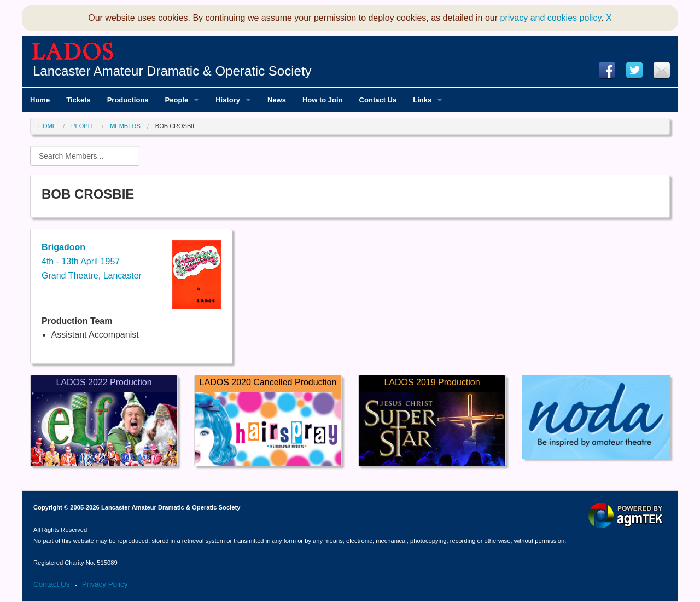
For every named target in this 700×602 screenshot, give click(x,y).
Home (47, 126)
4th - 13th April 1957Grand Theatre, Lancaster (92, 261)
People (83, 126)
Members (125, 126)
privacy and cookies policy (551, 18)
